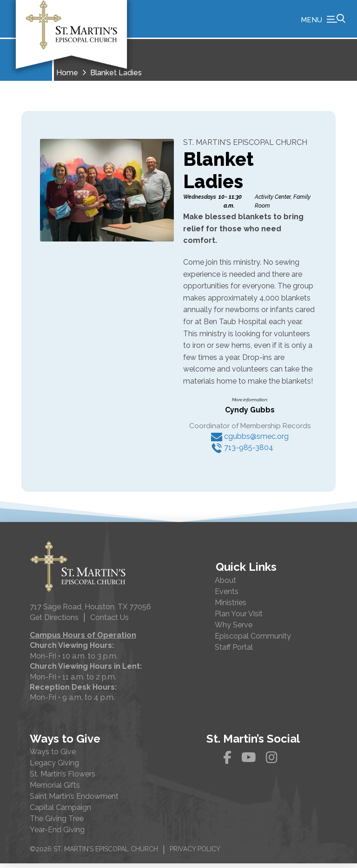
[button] (323, 21)
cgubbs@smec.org (250, 441)
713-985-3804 (242, 452)
